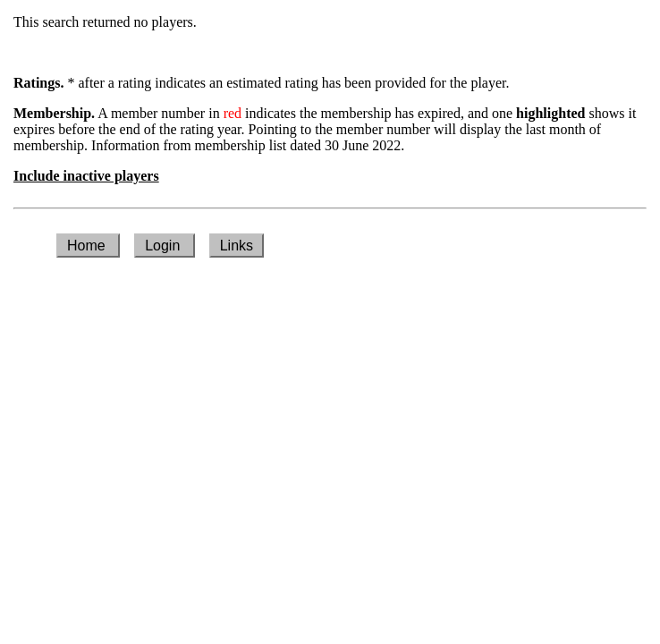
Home (88, 246)
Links (237, 246)
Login (165, 246)
